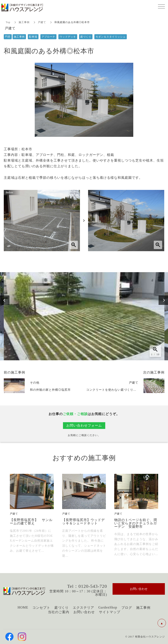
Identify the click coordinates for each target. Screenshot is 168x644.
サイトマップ (110, 612)
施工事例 (24, 22)
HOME (23, 607)
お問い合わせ (84, 612)
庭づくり (62, 608)
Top (8, 22)
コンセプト (41, 608)
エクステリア (83, 608)
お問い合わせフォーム (84, 425)
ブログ (127, 608)
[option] (84, 316)
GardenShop (108, 607)
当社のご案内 (59, 612)
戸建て (42, 22)
